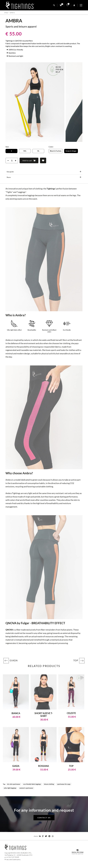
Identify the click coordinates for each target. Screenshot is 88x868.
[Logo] (20, 5)
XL (38, 151)
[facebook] (43, 836)
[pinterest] (49, 836)
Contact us (44, 818)
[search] (54, 5)
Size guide (10, 172)
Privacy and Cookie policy (13, 859)
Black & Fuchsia (56, 151)
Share (9, 177)
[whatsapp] (53, 836)
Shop (6, 12)
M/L (25, 151)
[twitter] (46, 836)
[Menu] (82, 5)
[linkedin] (40, 836)
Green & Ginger (71, 151)
